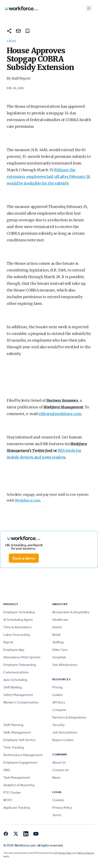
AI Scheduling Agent (18, 620)
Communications (16, 672)
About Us (59, 762)
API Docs (59, 702)
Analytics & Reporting (19, 785)
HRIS (7, 770)
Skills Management (17, 732)
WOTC (8, 800)
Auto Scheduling (15, 680)
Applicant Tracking (17, 808)
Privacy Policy (62, 808)
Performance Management (23, 755)
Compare (59, 710)
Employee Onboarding (20, 665)
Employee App (14, 650)
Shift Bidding (13, 687)
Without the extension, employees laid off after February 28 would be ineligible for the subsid (48, 177)
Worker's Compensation (21, 702)
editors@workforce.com (60, 414)
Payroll (8, 642)
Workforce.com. (28, 500)
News (57, 777)
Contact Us (61, 770)
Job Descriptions (65, 732)
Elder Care (60, 650)
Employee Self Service (19, 740)
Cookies (58, 800)
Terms (57, 815)
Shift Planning (13, 725)
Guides (58, 695)
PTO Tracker (12, 793)
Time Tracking (14, 747)
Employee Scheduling (19, 612)
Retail (56, 635)
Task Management (17, 777)
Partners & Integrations (69, 717)
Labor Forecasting (17, 635)
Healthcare (60, 620)
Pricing (57, 687)
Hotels (57, 627)
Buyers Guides (63, 740)
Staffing (58, 642)
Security (58, 725)
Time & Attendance (18, 627)
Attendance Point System (22, 657)
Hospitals (59, 657)
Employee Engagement (20, 762)
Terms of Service (86, 853)
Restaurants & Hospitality (71, 612)
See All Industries (65, 665)
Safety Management (18, 695)
